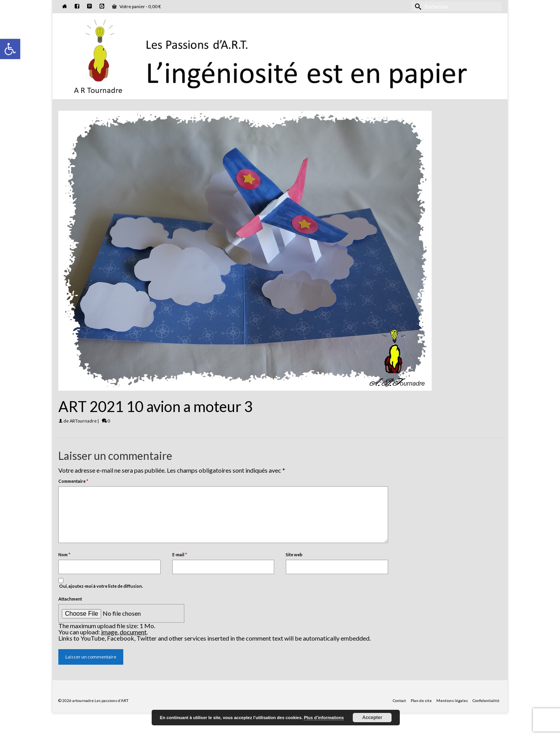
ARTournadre (83, 421)
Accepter (372, 718)
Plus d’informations (324, 718)
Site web (294, 554)
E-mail (180, 554)
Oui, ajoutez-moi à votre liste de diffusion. (101, 583)
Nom (64, 554)
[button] (10, 49)
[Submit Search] (417, 6)
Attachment (70, 599)
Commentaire (73, 481)
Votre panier (136, 6)
